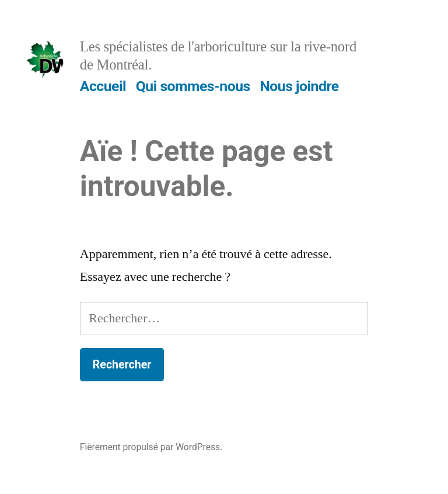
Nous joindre (299, 86)
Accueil (103, 86)
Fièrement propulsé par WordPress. (151, 447)
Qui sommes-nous (193, 86)
